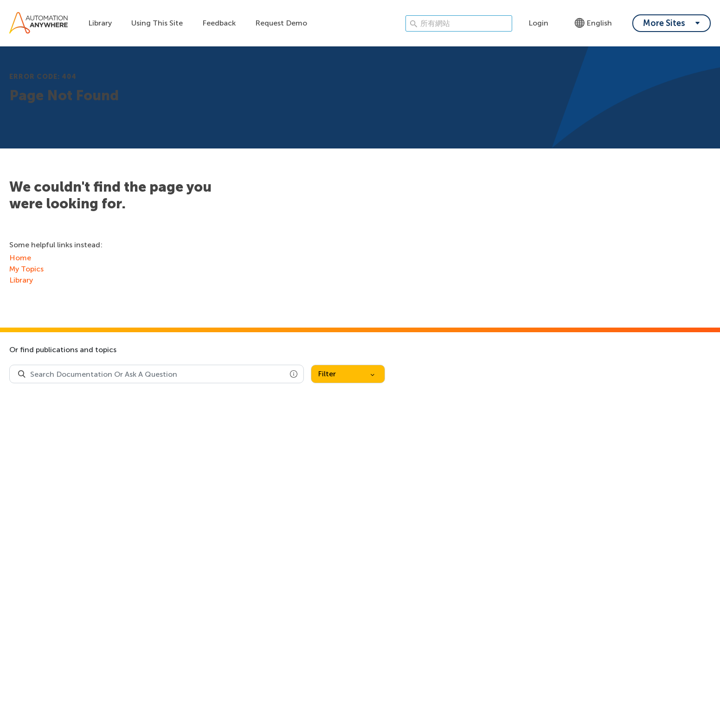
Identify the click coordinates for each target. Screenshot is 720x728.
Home (20, 258)
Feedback (219, 23)
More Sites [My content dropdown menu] (664, 23)
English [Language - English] (593, 23)
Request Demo (281, 23)
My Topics (26, 269)
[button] (294, 374)
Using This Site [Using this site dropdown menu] (157, 23)
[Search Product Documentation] (22, 374)
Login (538, 23)
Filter (346, 374)
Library (100, 23)
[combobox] (157, 374)
